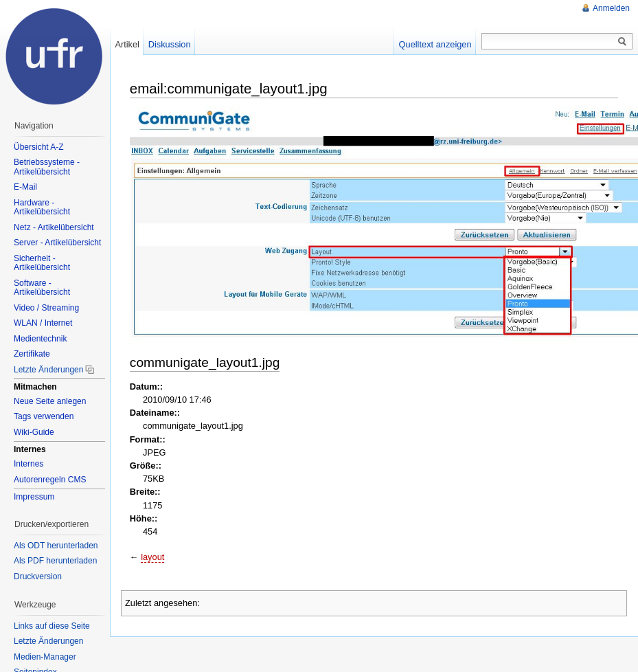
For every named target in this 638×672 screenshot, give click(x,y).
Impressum (34, 497)
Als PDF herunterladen (55, 561)
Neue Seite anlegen (50, 401)
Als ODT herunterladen (56, 546)
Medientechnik (40, 339)
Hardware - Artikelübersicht (42, 208)
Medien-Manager (45, 657)
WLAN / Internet (43, 323)
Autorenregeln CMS (50, 480)
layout (152, 557)
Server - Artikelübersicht (57, 243)
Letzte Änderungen (48, 370)
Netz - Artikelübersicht (54, 227)
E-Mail (25, 187)
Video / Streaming (46, 308)
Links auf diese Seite (52, 626)
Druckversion (38, 576)
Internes (29, 464)
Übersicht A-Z (39, 147)
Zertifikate (32, 354)
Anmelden (611, 8)
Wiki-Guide (34, 432)
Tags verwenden (44, 416)
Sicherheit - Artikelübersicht (42, 263)
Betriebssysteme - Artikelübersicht (47, 167)
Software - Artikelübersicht (42, 288)
